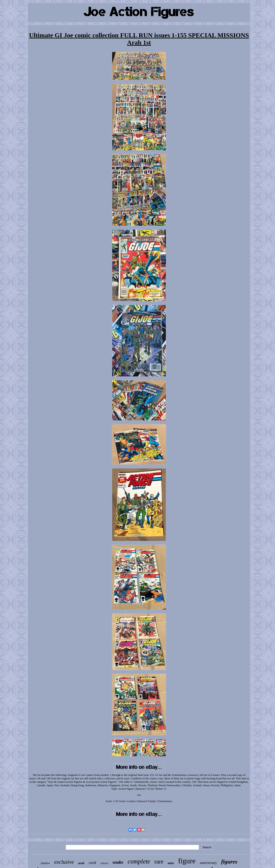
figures (229, 862)
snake (118, 862)
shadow (45, 863)
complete (139, 861)
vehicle (104, 863)
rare (159, 862)
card (92, 863)
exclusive (64, 862)
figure (187, 861)
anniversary (208, 863)
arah (81, 863)
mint (171, 863)
